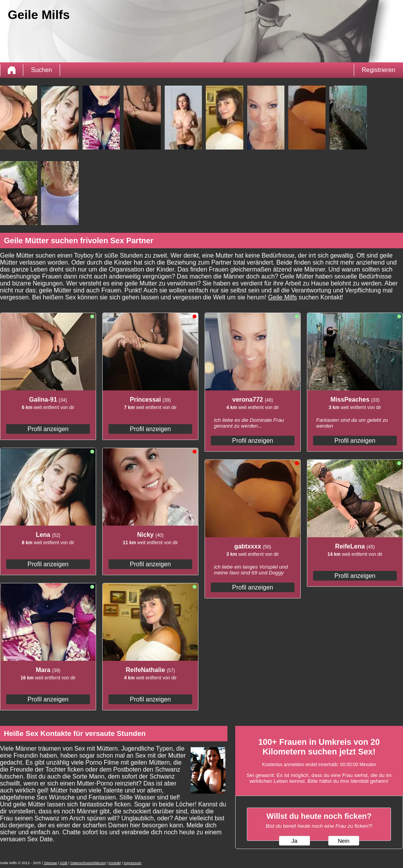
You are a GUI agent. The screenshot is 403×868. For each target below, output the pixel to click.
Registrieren (379, 70)
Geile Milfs (283, 297)
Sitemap (50, 863)
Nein (344, 841)
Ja (294, 841)
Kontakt (115, 863)
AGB (64, 863)
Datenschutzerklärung (88, 863)
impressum (133, 863)
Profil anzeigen (48, 429)
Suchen (41, 70)
